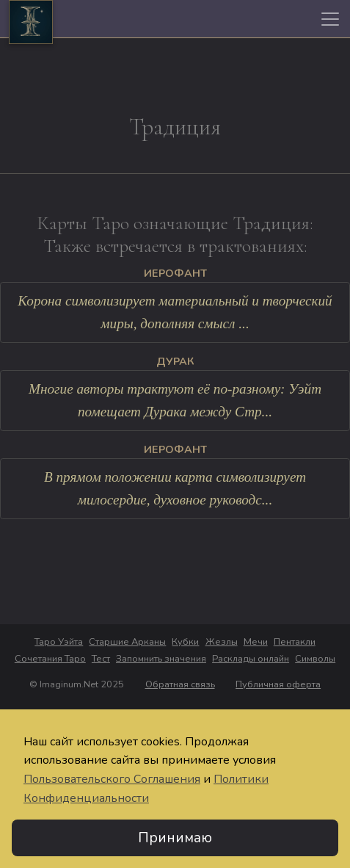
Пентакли (295, 642)
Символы (315, 659)
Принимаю (175, 838)
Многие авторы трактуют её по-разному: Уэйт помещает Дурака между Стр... (175, 400)
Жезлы (222, 642)
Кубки (185, 642)
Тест (101, 659)
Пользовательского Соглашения (112, 779)
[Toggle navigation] (330, 19)
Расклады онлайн (251, 659)
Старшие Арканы (127, 642)
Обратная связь (180, 684)
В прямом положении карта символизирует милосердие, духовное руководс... (175, 488)
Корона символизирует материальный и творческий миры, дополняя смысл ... (175, 312)
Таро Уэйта (59, 642)
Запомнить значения (161, 659)
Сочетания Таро (50, 659)
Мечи (256, 642)
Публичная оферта (278, 684)
